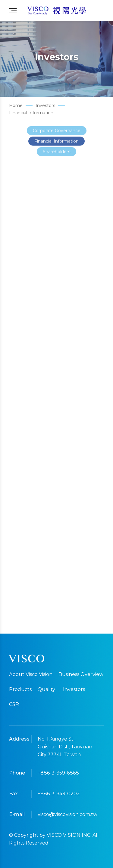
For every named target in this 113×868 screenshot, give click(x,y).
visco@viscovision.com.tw (66, 814)
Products (20, 689)
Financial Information (56, 144)
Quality (46, 689)
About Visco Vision (31, 674)
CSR (14, 704)
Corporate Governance (57, 133)
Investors (74, 689)
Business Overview (81, 674)
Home (16, 105)
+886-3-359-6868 (58, 773)
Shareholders (56, 154)
